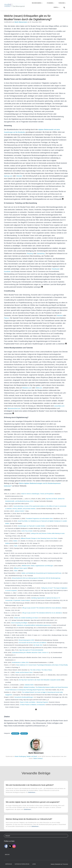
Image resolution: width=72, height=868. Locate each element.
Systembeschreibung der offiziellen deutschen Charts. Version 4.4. (30, 655)
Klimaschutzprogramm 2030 (26, 643)
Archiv (7, 855)
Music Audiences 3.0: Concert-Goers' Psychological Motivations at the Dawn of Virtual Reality (42, 668)
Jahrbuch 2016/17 (20, 514)
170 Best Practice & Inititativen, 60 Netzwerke (32, 707)
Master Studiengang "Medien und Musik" (26, 759)
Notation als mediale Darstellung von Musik (26, 620)
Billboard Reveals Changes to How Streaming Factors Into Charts (39, 541)
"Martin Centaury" (38, 761)
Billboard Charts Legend (21, 571)
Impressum (9, 864)
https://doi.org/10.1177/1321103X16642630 (31, 653)
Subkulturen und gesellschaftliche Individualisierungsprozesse (34, 628)
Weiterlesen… (32, 792)
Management (15, 736)
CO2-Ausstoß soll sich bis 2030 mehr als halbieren (32, 645)
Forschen (62, 3)
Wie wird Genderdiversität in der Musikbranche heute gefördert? (30, 785)
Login (34, 864)
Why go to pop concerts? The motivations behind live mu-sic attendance (42, 615)
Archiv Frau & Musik (27, 533)
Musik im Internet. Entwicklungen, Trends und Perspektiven (38, 496)
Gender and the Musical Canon (24, 675)
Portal (56, 7)
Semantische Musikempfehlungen (24, 700)
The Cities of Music (35, 672)
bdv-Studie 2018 (38, 648)
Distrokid (21, 176)
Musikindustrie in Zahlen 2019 (20, 665)
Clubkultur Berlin (29, 687)
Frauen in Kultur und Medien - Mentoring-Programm (34, 705)
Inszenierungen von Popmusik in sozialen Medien (31, 529)
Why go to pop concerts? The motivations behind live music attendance (42, 610)
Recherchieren (37, 3)
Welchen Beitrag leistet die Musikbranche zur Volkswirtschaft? (29, 819)
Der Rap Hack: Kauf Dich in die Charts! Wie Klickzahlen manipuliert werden (40, 682)
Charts (16, 573)
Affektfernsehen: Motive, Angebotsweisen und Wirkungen (37, 568)
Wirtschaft (24, 736)
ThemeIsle (65, 864)
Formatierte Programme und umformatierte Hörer (39, 521)
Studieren (51, 3)
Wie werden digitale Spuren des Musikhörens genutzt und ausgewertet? (33, 802)
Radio (16, 548)
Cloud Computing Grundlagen (19, 625)
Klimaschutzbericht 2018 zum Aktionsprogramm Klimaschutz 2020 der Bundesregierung (36, 581)
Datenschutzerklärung (22, 864)
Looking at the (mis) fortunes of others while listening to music (48, 536)
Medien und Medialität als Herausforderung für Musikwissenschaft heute (41, 576)
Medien (15, 543)
